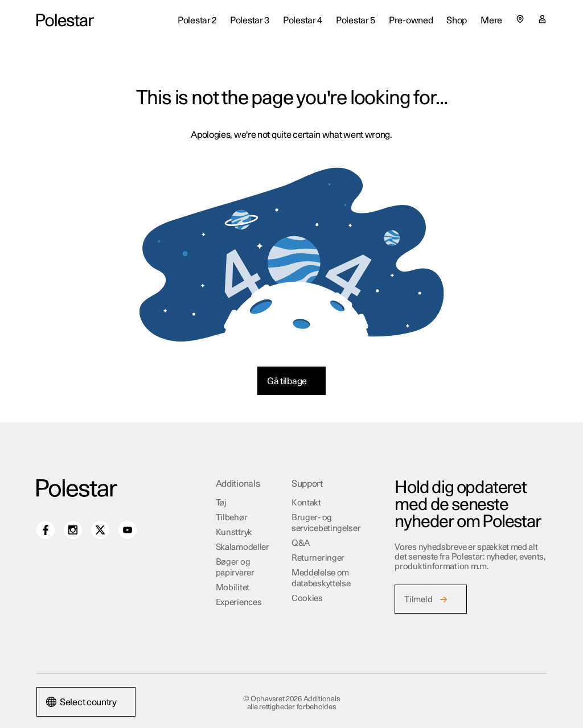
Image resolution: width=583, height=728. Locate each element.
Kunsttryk (234, 532)
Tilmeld (418, 600)
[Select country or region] (520, 19)
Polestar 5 (356, 20)
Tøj (221, 503)
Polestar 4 (303, 20)
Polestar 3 (250, 20)
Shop (457, 20)
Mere (491, 20)
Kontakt (306, 503)
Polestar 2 (197, 20)
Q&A (301, 543)
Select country (81, 702)
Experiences (239, 602)
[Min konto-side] (542, 20)
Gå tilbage (287, 381)
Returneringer (318, 558)
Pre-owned (411, 20)
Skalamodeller (243, 547)
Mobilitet (233, 588)
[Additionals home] (65, 20)
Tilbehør (232, 518)
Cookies (307, 599)
